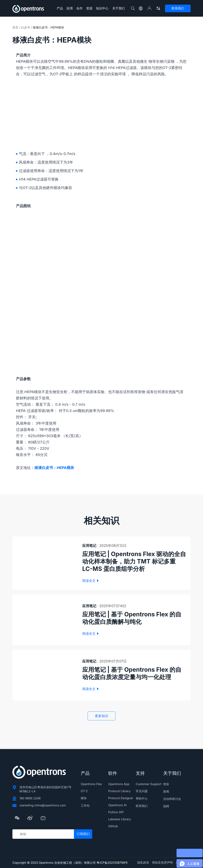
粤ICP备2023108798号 (112, 863)
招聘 (166, 806)
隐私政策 (143, 862)
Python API (116, 812)
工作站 (85, 805)
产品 (60, 8)
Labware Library (119, 819)
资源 (89, 8)
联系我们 (178, 8)
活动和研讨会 (172, 799)
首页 (15, 27)
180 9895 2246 (30, 798)
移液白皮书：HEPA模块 (54, 468)
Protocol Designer (121, 798)
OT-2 (84, 791)
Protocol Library (119, 791)
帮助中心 (142, 798)
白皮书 (26, 27)
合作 (79, 8)
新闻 (166, 791)
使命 (166, 784)
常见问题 (142, 791)
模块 (84, 798)
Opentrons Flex (91, 784)
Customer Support (149, 784)
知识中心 (102, 8)
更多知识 (101, 716)
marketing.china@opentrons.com (43, 805)
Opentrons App (119, 784)
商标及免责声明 (162, 862)
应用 (70, 8)
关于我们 (119, 8)
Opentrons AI (117, 805)
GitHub (113, 826)
